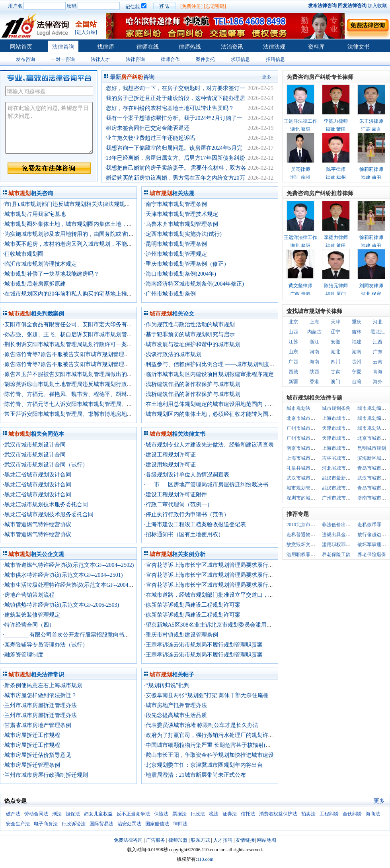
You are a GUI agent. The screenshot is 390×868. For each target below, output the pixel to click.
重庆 (357, 322)
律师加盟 (178, 840)
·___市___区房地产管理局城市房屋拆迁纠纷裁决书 (206, 485)
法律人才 (100, 59)
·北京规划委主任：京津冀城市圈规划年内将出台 (203, 765)
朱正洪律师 (371, 121)
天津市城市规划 (339, 428)
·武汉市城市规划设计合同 (34, 445)
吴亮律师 (300, 169)
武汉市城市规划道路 (308, 478)
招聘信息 (275, 59)
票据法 (179, 814)
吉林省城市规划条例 (343, 458)
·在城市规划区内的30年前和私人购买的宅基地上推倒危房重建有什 (84, 294)
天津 (335, 322)
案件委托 (205, 59)
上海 (314, 322)
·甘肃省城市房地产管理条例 (37, 725)
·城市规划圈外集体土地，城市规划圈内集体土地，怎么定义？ (79, 224)
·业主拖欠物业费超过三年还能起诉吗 (150, 138)
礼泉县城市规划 (303, 468)
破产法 (13, 814)
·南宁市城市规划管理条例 (175, 204)
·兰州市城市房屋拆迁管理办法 (40, 705)
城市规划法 (298, 408)
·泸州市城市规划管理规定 (175, 254)
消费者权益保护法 (278, 814)
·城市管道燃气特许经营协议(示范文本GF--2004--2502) (68, 565)
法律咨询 (63, 47)
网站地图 (267, 840)
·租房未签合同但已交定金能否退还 (147, 128)
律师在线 (148, 47)
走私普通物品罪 (303, 535)
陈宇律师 (336, 169)
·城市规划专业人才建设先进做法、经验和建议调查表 (209, 445)
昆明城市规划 (372, 448)
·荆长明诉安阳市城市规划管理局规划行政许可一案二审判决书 (79, 344)
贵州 (357, 362)
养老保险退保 (372, 555)
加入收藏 (377, 6)
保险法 (161, 814)
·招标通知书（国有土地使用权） (184, 534)
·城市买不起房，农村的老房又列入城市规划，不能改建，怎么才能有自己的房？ (101, 244)
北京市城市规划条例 (308, 418)
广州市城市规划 (303, 428)
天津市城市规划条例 (343, 438)
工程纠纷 (329, 814)
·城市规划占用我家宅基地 (34, 214)
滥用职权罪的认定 (306, 555)
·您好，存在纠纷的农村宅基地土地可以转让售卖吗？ (169, 108)
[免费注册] (191, 6)
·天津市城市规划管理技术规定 (181, 214)
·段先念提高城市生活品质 (175, 715)
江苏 (293, 342)
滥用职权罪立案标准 (343, 545)
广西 (293, 362)
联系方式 (201, 840)
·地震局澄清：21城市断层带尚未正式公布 (195, 775)
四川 (335, 362)
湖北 (335, 352)
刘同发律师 (371, 286)
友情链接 (245, 840)
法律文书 (359, 47)
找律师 (105, 47)
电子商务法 (46, 824)
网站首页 (21, 47)
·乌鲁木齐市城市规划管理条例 (181, 224)
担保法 (73, 814)
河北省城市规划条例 (343, 468)
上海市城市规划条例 (343, 448)
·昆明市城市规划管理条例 (175, 244)
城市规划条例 (336, 408)
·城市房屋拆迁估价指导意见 (37, 755)
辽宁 (335, 332)
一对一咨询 (63, 59)
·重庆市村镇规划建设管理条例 (181, 635)
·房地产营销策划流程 (29, 595)
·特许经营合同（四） (29, 625)
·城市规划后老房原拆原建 (34, 284)
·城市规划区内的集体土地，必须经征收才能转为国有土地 (214, 414)
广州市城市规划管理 (343, 498)
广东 (378, 352)
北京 (293, 322)
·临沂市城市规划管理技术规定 (40, 264)
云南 (378, 362)
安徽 (335, 342)
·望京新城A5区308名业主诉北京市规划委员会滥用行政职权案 (219, 625)
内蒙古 (314, 332)
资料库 (316, 47)
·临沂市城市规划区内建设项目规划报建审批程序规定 (209, 374)
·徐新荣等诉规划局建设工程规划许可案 (192, 605)
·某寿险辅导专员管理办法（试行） (45, 645)
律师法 (180, 824)
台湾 (357, 382)
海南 (314, 362)
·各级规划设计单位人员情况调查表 (187, 475)
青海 (378, 372)
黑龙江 (378, 332)
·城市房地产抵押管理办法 (175, 705)
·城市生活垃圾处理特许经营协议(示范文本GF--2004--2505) (74, 585)
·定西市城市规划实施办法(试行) (183, 234)
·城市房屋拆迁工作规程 (31, 735)
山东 (293, 352)
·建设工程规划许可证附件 (175, 495)
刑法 (57, 814)
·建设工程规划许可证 (170, 455)
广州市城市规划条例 (308, 438)
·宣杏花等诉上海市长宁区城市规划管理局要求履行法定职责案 (220, 565)
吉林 (357, 332)
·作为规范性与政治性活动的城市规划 (189, 324)
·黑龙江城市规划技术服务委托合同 (45, 505)
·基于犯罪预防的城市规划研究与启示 (189, 334)
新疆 (293, 382)
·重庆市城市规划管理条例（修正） (187, 264)
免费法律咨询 (128, 840)
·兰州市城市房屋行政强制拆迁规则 (45, 775)
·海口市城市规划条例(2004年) (180, 274)
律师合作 (170, 59)
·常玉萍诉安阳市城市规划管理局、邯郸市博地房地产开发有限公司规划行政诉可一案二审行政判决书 (126, 414)
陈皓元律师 (336, 286)
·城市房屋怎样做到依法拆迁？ (40, 695)
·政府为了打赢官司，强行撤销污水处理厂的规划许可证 (212, 735)
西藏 (293, 372)
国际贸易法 (101, 824)
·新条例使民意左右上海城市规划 (43, 685)
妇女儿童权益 (98, 814)
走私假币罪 (369, 525)
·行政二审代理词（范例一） (178, 505)
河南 (314, 352)
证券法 (230, 814)
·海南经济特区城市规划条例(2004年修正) (194, 284)
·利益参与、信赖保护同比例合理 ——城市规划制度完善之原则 (221, 364)
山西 (293, 332)
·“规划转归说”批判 (167, 685)
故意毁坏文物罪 (303, 545)
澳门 (335, 382)
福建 (357, 342)
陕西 (314, 372)
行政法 (198, 814)
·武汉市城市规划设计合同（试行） (45, 465)
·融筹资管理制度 (23, 655)
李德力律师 (336, 121)
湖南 (357, 352)
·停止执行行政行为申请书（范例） (187, 514)
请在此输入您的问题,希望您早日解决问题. (49, 128)
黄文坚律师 (300, 286)
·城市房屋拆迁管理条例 (31, 765)
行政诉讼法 (74, 824)
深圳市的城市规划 (306, 498)
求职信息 (240, 59)
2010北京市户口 (303, 525)
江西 (378, 342)
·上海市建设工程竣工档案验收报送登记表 (195, 524)
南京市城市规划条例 (308, 448)
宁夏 (357, 372)
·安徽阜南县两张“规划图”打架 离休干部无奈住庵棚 (206, 695)
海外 (378, 382)
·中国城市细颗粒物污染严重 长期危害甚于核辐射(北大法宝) (217, 745)
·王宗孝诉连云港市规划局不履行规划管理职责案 (203, 645)
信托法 (248, 814)
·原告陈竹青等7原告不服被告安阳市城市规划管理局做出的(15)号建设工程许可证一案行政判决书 (121, 354)
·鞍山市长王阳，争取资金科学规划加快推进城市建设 (209, 755)
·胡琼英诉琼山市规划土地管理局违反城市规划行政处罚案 (73, 384)
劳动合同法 (36, 814)
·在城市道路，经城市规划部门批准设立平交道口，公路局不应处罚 (226, 595)
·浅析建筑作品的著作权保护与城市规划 (192, 384)
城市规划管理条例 (306, 488)
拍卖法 (308, 814)
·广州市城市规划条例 (170, 294)
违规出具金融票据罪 (343, 535)
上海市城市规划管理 (308, 458)
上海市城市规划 (339, 418)
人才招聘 (223, 840)
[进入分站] (86, 32)
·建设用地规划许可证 (170, 465)
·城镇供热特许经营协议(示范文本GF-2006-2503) (61, 605)
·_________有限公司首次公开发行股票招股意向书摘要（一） (77, 635)
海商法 (373, 814)
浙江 (314, 342)
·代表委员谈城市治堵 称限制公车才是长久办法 (201, 725)
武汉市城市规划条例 (343, 488)
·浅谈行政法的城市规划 (173, 354)
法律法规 (274, 47)
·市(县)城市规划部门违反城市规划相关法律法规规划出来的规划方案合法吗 (95, 204)
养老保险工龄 (336, 555)
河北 (378, 322)
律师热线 (190, 47)
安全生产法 (18, 824)
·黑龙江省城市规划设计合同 (37, 475)
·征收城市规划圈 (23, 254)
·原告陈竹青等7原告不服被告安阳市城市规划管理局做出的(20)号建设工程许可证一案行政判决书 (121, 364)
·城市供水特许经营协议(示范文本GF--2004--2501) (63, 575)
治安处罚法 (129, 824)
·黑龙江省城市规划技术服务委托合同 (48, 514)
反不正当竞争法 (133, 814)
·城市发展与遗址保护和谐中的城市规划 (192, 344)
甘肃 (335, 372)
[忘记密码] (215, 6)
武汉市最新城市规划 (343, 478)
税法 (214, 814)
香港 (314, 382)
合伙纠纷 (352, 814)
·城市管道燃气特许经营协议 (37, 524)
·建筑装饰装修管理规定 (31, 615)
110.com (205, 859)
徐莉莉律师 (371, 169)
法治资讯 (232, 47)
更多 (267, 77)
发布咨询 (25, 59)
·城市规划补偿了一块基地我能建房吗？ (51, 274)
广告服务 (156, 840)
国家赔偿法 (157, 824)
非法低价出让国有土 (343, 525)
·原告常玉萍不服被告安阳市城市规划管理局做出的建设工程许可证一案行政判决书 (104, 374)
